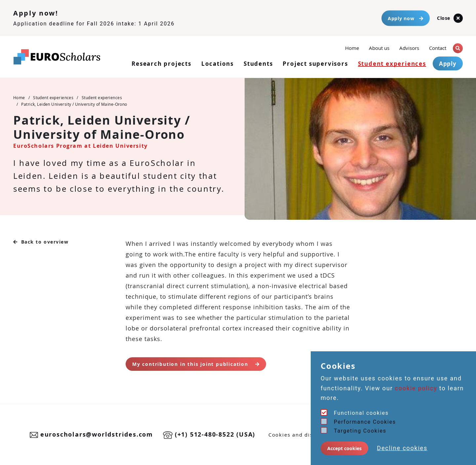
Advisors (409, 48)
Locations (218, 64)
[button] (458, 48)
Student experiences (392, 64)
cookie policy (416, 388)
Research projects (161, 64)
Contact (438, 48)
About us (379, 48)
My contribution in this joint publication (196, 364)
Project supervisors (315, 64)
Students (258, 64)
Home (352, 47)
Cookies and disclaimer (301, 435)
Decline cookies (402, 448)
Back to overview (41, 242)
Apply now (406, 18)
